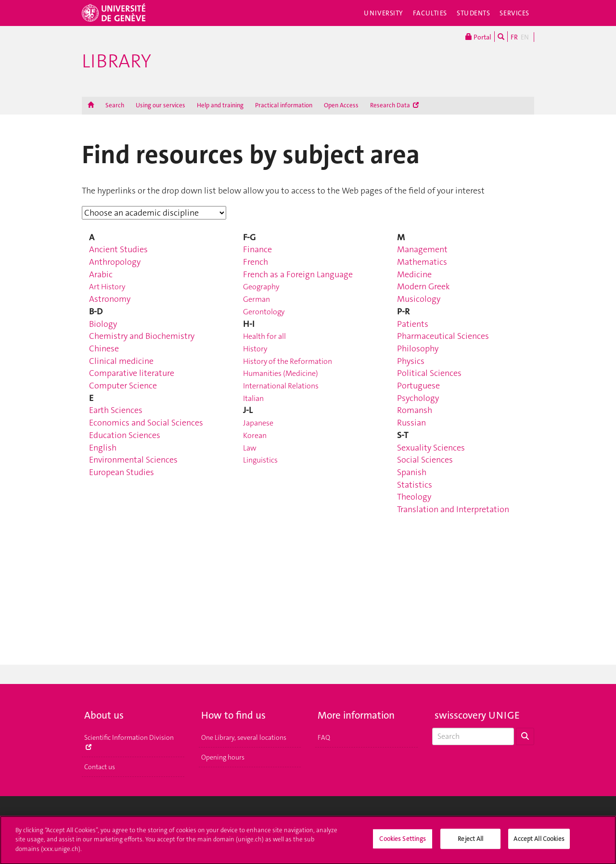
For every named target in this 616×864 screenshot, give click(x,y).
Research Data (394, 105)
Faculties (430, 13)
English (103, 448)
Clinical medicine (121, 361)
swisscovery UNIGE (477, 715)
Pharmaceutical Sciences (443, 336)
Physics (411, 361)
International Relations (281, 386)
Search (115, 105)
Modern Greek (423, 286)
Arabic (101, 274)
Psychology (418, 398)
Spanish (412, 472)
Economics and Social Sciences (146, 423)
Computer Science (123, 386)
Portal (478, 37)
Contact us (100, 767)
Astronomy (110, 299)
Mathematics (422, 262)
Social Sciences (425, 460)
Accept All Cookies (539, 843)
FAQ (324, 737)
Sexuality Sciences (431, 448)
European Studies (122, 472)
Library (116, 61)
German (257, 299)
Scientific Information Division (129, 741)
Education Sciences (125, 435)
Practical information (284, 105)
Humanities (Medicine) (281, 373)
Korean (255, 435)
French (256, 262)
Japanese (258, 423)
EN (525, 37)
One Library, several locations (244, 737)
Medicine (414, 274)
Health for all (264, 336)
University (384, 13)
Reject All (470, 843)
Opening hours (223, 757)
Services (514, 13)
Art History (107, 287)
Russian (411, 423)
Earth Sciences (116, 410)
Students (474, 13)
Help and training (220, 105)
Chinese (104, 348)
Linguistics (260, 460)
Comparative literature (132, 373)
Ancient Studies (118, 249)
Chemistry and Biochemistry (142, 336)
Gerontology (264, 312)
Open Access (341, 105)
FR (514, 37)
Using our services (160, 105)
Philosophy (418, 348)
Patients (413, 324)
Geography (261, 287)
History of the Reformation (288, 361)
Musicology (419, 299)
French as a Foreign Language (298, 274)
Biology (103, 324)
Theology (414, 497)
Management (422, 249)
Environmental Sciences (133, 460)
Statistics (415, 485)
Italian (253, 398)
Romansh (415, 410)
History (255, 349)
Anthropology (115, 262)
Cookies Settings (403, 843)
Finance (257, 249)
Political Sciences (429, 373)
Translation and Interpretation (453, 509)
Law (250, 448)
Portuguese (418, 386)
